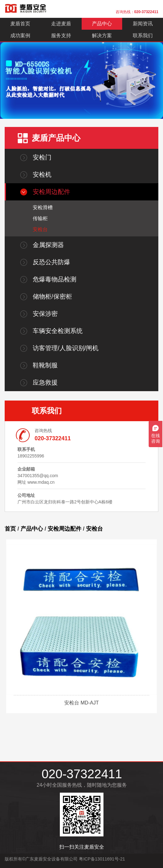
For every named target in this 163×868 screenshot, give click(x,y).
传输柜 (40, 218)
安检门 (42, 157)
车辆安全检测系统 (58, 331)
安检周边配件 (51, 192)
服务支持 (61, 35)
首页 (10, 529)
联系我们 (143, 35)
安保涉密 (45, 314)
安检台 (40, 229)
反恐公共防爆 (51, 262)
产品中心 (102, 24)
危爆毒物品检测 (55, 279)
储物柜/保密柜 (52, 296)
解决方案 (102, 35)
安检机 (42, 174)
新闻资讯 (143, 24)
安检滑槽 (43, 207)
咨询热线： (137, 12)
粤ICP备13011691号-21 (102, 859)
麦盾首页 (20, 24)
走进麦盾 (61, 24)
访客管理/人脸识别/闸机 (66, 348)
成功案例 (20, 35)
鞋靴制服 (45, 365)
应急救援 (45, 382)
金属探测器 (48, 245)
